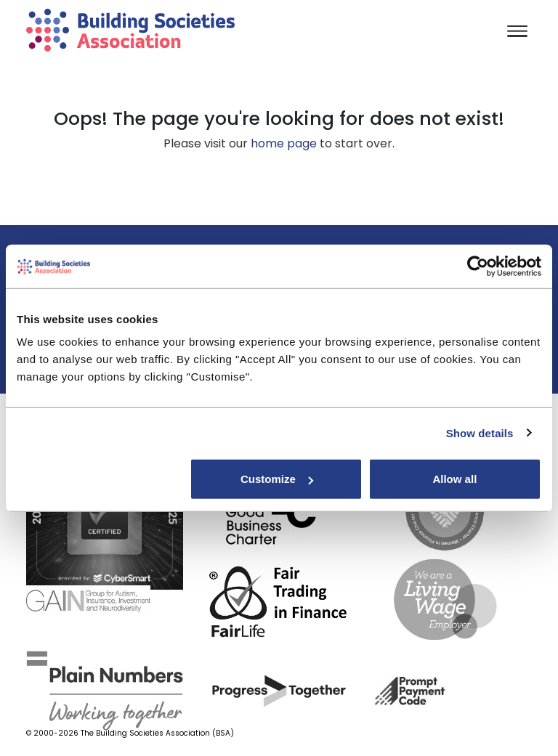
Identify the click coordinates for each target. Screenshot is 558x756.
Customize (277, 479)
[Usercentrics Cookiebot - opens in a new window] (478, 266)
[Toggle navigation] (517, 32)
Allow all (454, 479)
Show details (480, 432)
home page (284, 143)
